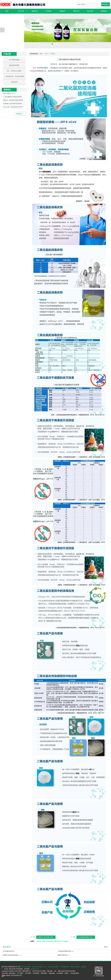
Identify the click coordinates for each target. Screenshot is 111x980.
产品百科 (53, 54)
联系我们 (104, 11)
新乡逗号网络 (42, 971)
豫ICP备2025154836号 (69, 971)
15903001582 (35, 969)
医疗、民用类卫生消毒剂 (14, 71)
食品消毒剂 (60, 973)
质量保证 (62, 11)
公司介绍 (21, 11)
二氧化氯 (38, 941)
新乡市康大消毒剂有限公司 (55, 941)
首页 (7, 11)
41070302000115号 (12, 975)
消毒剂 (44, 941)
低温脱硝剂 (14, 82)
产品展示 (49, 11)
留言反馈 (90, 11)
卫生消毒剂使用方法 (9, 951)
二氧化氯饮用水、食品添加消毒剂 (14, 76)
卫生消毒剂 (28, 973)
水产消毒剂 (20, 973)
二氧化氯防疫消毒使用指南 (13, 97)
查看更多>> (20, 114)
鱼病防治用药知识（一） (64, 955)
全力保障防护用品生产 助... (86, 937)
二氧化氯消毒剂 (74, 973)
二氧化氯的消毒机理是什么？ (66, 951)
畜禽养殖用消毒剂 (14, 65)
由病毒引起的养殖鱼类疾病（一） (15, 104)
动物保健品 (52, 973)
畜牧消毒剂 (12, 973)
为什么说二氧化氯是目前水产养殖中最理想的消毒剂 (15, 107)
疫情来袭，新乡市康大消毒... (46, 937)
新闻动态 (35, 11)
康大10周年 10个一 (10, 93)
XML (55, 971)
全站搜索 (105, 4)
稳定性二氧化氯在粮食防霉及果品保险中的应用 (15, 100)
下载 (46, 54)
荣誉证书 (76, 11)
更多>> (106, 947)
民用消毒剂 (36, 973)
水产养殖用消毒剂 (14, 60)
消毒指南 (66, 941)
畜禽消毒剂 (44, 973)
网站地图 (50, 971)
